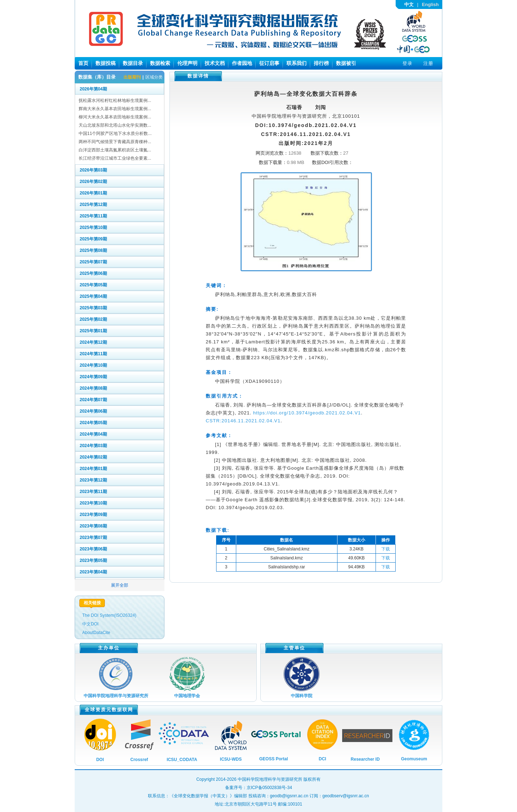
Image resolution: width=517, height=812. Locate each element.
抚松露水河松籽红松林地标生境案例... (115, 100)
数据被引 (346, 63)
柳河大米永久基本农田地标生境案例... (115, 117)
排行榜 (321, 63)
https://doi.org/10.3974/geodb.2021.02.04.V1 (307, 413)
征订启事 (269, 63)
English (430, 4)
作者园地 (242, 63)
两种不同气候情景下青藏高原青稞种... (115, 142)
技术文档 (215, 63)
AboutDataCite (96, 633)
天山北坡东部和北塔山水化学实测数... (115, 125)
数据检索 (160, 63)
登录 (407, 63)
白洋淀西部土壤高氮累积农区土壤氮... (115, 150)
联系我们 (297, 63)
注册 (428, 63)
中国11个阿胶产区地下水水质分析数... (115, 133)
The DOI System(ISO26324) (109, 615)
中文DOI (90, 624)
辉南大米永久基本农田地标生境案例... (115, 109)
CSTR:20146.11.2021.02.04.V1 (243, 421)
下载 (386, 549)
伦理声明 (187, 63)
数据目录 (133, 63)
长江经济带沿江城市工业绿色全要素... (115, 158)
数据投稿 (106, 63)
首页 (83, 63)
